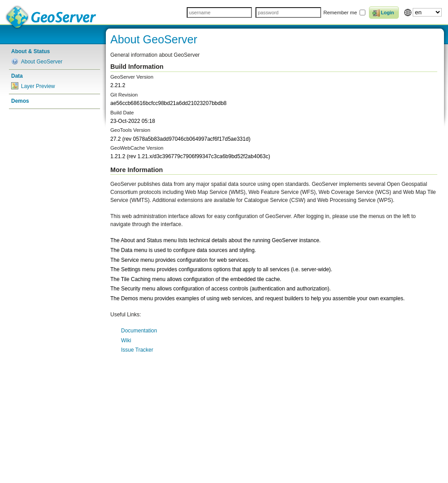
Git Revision (124, 95)
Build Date (122, 113)
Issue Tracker (137, 350)
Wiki (126, 340)
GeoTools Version (130, 130)
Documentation (139, 331)
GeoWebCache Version (137, 148)
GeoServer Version (132, 77)
